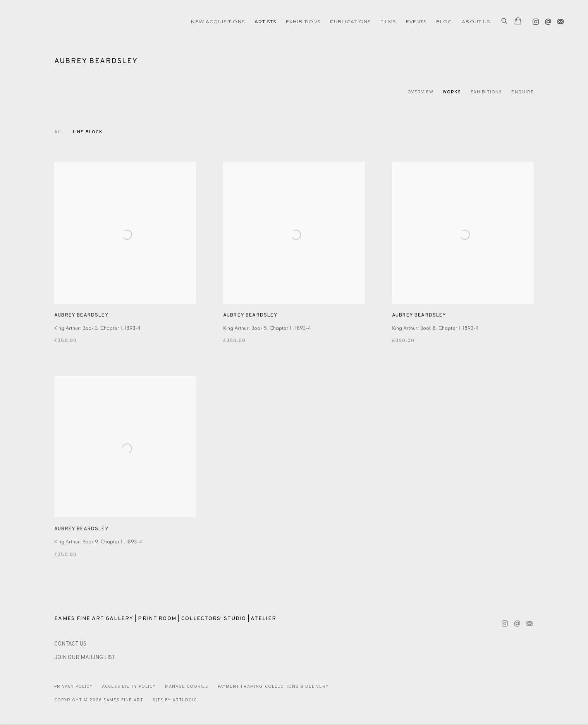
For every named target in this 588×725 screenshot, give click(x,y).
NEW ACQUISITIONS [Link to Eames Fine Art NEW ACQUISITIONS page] (218, 22)
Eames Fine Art (77, 22)
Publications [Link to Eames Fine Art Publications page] (350, 22)
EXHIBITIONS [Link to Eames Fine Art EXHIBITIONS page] (303, 22)
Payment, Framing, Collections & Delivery (273, 687)
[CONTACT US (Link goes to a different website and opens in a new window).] (70, 644)
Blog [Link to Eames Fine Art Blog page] (444, 22)
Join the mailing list (559, 20)
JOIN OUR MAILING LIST (85, 658)
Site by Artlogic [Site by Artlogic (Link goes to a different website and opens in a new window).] (175, 700)
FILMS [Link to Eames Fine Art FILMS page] (388, 22)
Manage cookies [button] (187, 687)
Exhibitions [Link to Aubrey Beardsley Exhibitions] (487, 92)
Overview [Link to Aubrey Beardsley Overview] (421, 92)
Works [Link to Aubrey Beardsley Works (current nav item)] (452, 92)
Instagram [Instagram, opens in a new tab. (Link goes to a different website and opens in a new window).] (534, 20)
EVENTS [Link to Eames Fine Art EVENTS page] (416, 22)
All (59, 132)
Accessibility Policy (129, 687)
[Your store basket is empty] (518, 22)
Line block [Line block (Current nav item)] (88, 132)
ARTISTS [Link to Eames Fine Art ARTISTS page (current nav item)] (266, 22)
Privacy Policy (73, 687)
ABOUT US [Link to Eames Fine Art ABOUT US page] (476, 22)
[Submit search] (505, 22)
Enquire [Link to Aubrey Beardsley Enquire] (523, 92)
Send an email (546, 20)
